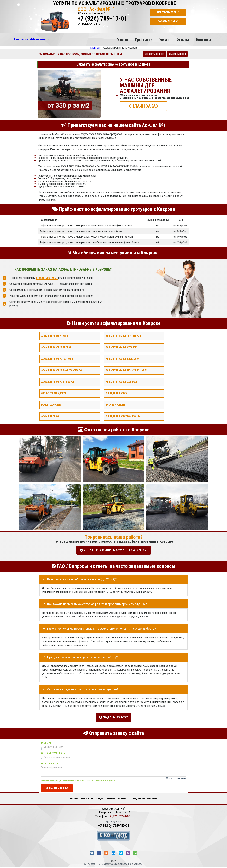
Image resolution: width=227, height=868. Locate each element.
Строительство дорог (54, 393)
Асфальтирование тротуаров (58, 382)
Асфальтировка (50, 416)
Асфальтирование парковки (57, 359)
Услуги (164, 40)
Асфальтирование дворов (56, 347)
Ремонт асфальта (51, 405)
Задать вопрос (177, 54)
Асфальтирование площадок (122, 359)
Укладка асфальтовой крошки (123, 416)
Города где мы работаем (144, 797)
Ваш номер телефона (53, 751)
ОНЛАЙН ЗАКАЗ (143, 106)
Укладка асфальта (116, 393)
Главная (122, 40)
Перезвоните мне (168, 12)
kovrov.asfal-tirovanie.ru (32, 39)
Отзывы (183, 40)
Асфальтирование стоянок (121, 347)
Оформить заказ (168, 22)
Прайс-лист (144, 40)
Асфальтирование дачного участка (62, 370)
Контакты (204, 40)
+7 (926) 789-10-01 (102, 19)
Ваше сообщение (50, 762)
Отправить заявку (57, 786)
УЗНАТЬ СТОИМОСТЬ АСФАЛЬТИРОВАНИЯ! (114, 550)
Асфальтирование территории (123, 336)
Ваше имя (46, 741)
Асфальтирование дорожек (121, 382)
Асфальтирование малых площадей (126, 370)
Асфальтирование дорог (55, 336)
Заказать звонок (154, 54)
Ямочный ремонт (115, 405)
